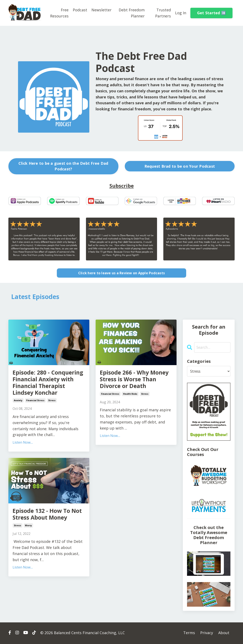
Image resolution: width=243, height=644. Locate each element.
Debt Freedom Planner (132, 13)
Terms (189, 634)
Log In (181, 13)
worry (28, 546)
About (224, 634)
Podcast (80, 10)
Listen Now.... (23, 454)
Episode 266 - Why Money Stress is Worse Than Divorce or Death (134, 381)
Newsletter (101, 10)
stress (52, 412)
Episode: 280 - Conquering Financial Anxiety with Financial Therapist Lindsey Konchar (47, 389)
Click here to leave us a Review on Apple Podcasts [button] (121, 273)
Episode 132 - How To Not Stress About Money (45, 531)
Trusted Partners (163, 13)
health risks (130, 397)
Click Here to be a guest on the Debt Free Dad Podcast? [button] (63, 166)
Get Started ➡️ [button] (211, 13)
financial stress (35, 412)
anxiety (18, 412)
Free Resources (59, 13)
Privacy (207, 634)
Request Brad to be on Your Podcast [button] (180, 166)
